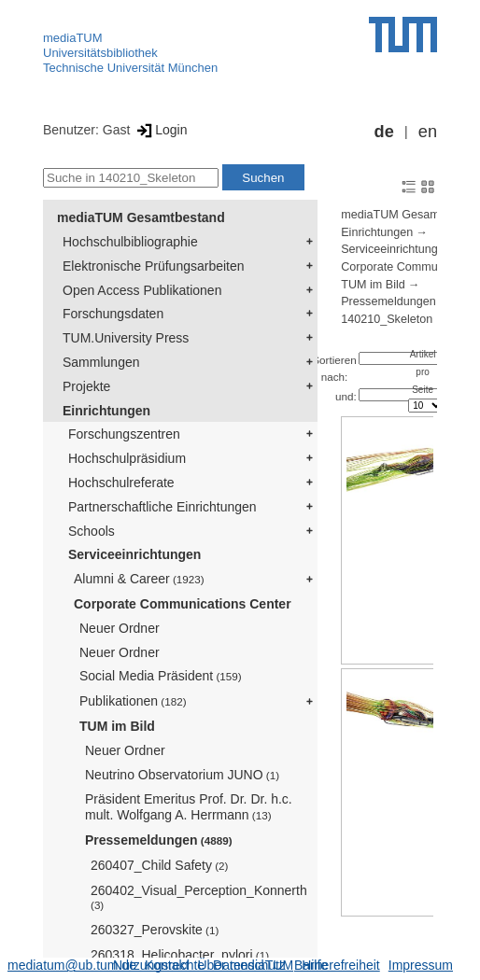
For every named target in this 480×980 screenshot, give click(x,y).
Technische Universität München (130, 68)
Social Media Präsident (161, 676)
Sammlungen (101, 362)
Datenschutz (249, 965)
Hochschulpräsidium (127, 458)
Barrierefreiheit (337, 965)
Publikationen (133, 701)
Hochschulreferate (121, 483)
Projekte (86, 386)
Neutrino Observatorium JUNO (182, 775)
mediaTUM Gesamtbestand (141, 217)
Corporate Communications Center (183, 604)
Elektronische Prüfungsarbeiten (154, 266)
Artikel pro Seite (423, 371)
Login (160, 130)
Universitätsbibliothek (100, 53)
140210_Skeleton (387, 319)
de (384, 132)
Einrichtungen (106, 411)
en (428, 132)
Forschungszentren (124, 434)
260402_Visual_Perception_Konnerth (199, 897)
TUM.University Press (126, 338)
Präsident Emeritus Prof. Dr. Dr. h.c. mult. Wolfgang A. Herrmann (189, 807)
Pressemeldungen (159, 840)
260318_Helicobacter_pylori (180, 955)
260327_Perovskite (155, 930)
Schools (92, 531)
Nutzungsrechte (159, 965)
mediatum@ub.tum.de (72, 965)
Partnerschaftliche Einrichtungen (162, 507)
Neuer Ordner (120, 628)
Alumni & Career (139, 579)
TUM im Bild (117, 726)
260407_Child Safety (159, 865)
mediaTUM (73, 38)
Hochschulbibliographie (130, 242)
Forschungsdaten (113, 314)
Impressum (421, 965)
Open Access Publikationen (142, 290)
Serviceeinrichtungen (134, 554)
